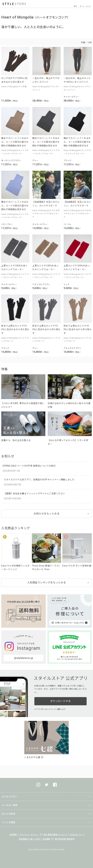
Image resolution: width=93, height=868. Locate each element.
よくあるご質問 (10, 805)
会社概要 (46, 839)
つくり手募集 (8, 822)
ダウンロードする (60, 701)
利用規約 (13, 835)
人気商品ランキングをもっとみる (47, 583)
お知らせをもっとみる (46, 514)
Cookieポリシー (76, 835)
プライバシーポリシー (29, 835)
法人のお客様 (8, 814)
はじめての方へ (10, 797)
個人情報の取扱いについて (55, 835)
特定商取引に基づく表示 (30, 839)
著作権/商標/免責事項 (65, 839)
